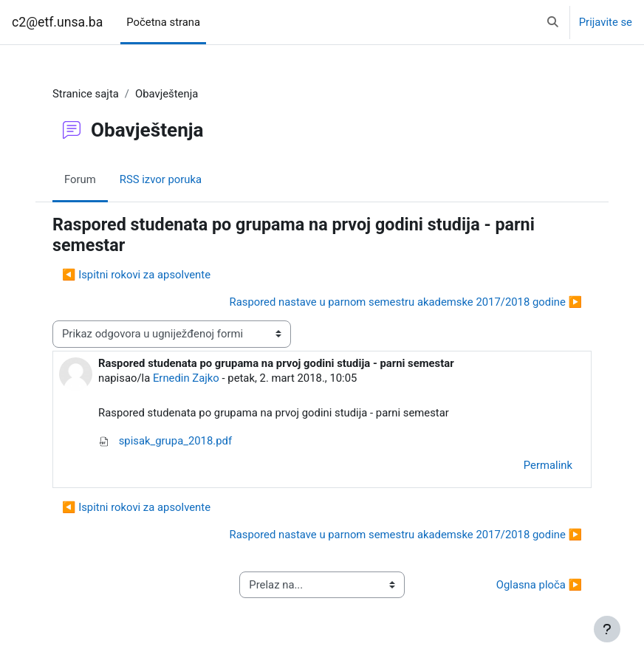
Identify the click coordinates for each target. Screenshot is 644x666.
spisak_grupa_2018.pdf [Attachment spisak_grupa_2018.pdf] (165, 441)
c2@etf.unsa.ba (57, 22)
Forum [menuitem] (80, 179)
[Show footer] (607, 629)
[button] (553, 22)
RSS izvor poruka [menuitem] (161, 179)
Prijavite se (606, 22)
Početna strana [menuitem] (163, 22)
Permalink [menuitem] (548, 465)
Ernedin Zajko (186, 378)
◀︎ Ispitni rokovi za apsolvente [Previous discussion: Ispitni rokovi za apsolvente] (136, 275)
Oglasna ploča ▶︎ (539, 585)
